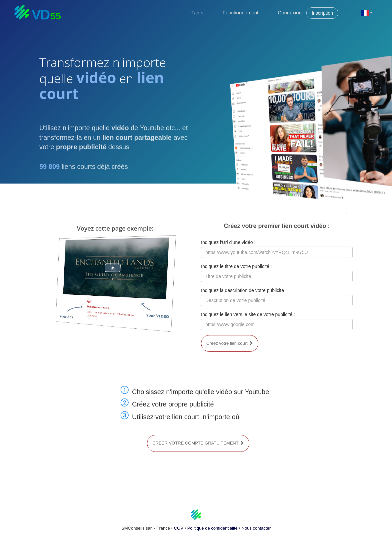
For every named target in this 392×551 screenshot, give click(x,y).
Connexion (290, 13)
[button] (367, 12)
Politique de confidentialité (212, 528)
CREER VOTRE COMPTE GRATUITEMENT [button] (198, 443)
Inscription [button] (322, 13)
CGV (179, 528)
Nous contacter (256, 528)
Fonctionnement (241, 13)
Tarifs (197, 13)
